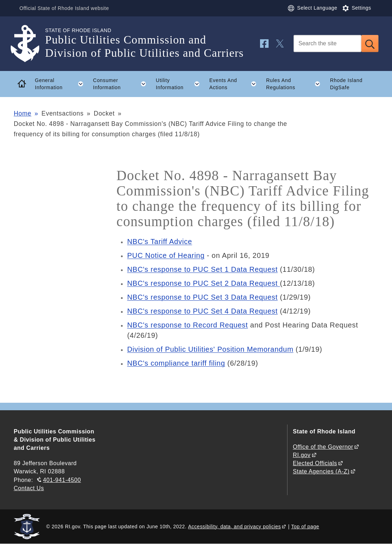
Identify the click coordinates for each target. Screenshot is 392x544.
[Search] (327, 44)
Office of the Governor (323, 447)
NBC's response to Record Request (187, 325)
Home (22, 113)
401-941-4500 (62, 480)
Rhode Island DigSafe (346, 84)
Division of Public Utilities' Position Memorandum (210, 349)
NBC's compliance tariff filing (176, 363)
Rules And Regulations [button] (296, 84)
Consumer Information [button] (122, 84)
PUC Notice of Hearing (166, 255)
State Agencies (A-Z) (321, 471)
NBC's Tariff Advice (159, 242)
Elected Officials (315, 463)
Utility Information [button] (180, 84)
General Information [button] (62, 84)
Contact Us (29, 488)
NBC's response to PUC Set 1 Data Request (202, 269)
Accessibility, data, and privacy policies (234, 527)
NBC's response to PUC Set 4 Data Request (202, 311)
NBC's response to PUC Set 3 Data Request (202, 297)
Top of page (305, 527)
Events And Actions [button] (235, 84)
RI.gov (302, 455)
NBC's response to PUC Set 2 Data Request (203, 283)
